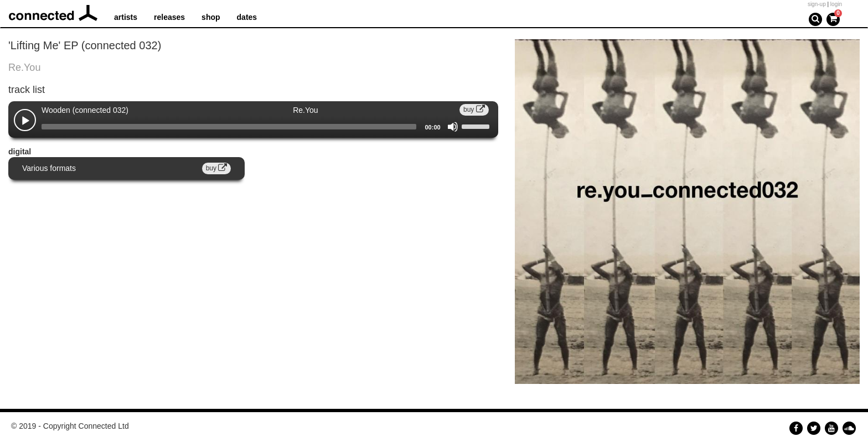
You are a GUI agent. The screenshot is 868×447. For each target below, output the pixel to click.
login (836, 4)
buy (474, 110)
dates (247, 17)
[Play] (25, 121)
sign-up (817, 4)
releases (169, 17)
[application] (253, 127)
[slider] (229, 127)
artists (126, 17)
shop (211, 17)
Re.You (24, 67)
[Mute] (453, 127)
